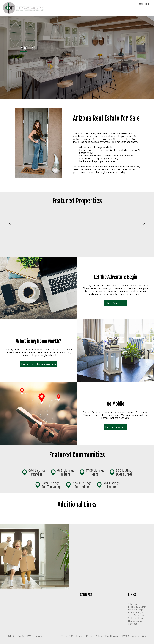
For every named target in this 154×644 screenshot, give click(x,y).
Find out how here (116, 427)
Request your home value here (38, 364)
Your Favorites (136, 615)
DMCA (126, 636)
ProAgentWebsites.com (31, 636)
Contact (133, 624)
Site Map (133, 604)
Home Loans (135, 621)
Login (144, 4)
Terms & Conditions (72, 636)
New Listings (135, 610)
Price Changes (136, 612)
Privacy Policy (94, 636)
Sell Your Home (136, 618)
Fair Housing (112, 636)
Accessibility (139, 636)
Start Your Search (116, 303)
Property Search (137, 607)
